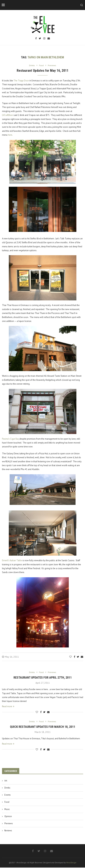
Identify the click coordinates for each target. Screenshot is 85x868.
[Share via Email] (82, 657)
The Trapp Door (21, 81)
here (10, 135)
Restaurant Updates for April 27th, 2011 (43, 678)
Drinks (7, 788)
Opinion (8, 817)
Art (6, 781)
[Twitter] (40, 39)
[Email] (49, 39)
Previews (9, 824)
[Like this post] (70, 657)
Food (7, 803)
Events (8, 796)
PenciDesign (71, 863)
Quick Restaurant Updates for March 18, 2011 (43, 727)
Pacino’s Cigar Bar (10, 439)
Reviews (8, 831)
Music (7, 810)
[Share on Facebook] (75, 657)
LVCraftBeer (8, 115)
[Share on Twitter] (78, 657)
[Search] (82, 5)
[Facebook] (36, 39)
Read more (8, 707)
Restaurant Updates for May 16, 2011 (43, 71)
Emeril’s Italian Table (12, 561)
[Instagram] (44, 39)
